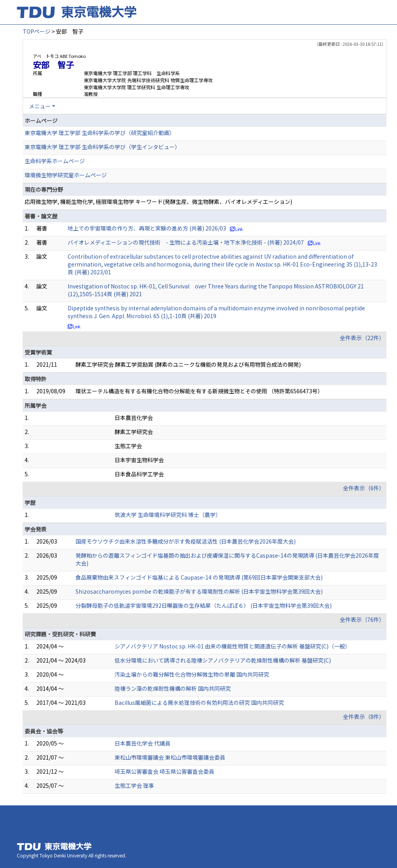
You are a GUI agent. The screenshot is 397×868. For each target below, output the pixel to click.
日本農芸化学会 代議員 (143, 743)
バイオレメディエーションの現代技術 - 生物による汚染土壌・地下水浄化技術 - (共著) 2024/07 (186, 242)
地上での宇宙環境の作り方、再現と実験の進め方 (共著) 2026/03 (147, 228)
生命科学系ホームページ (55, 161)
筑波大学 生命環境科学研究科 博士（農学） (168, 515)
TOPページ (37, 31)
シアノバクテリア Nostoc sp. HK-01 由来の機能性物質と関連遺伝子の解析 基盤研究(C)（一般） (233, 646)
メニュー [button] (40, 106)
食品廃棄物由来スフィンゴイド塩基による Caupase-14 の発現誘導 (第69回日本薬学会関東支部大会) (199, 577)
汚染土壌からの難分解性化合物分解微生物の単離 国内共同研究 (192, 674)
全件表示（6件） (364, 488)
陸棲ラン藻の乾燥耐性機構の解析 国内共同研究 (173, 688)
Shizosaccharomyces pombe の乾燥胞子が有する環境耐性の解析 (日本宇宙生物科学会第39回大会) (199, 591)
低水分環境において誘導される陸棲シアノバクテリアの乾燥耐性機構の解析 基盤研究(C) (223, 660)
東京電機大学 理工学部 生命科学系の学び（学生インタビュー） (102, 147)
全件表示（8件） (364, 717)
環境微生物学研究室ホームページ (66, 175)
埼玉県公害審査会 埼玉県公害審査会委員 (164, 771)
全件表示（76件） (362, 619)
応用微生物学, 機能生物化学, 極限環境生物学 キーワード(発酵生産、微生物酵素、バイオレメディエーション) (158, 202)
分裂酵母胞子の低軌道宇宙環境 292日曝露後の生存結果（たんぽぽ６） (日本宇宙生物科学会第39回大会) (204, 605)
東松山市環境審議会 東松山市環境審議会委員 (170, 757)
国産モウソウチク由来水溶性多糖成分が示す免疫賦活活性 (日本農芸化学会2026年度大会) (186, 541)
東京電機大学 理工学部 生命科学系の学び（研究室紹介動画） (100, 133)
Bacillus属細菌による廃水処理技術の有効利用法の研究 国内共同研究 (199, 702)
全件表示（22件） (362, 338)
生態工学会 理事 (134, 785)
